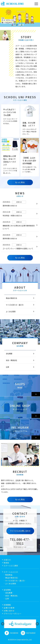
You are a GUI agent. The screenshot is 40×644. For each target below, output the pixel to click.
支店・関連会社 (11, 360)
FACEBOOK (11, 633)
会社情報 (7, 590)
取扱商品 (9, 575)
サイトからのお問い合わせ (20, 531)
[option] (20, 624)
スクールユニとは (11, 572)
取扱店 (6, 563)
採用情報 (7, 605)
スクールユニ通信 (11, 566)
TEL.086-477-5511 (20, 541)
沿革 (7, 367)
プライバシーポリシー (13, 614)
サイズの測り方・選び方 (15, 305)
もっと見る (20, 182)
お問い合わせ (9, 611)
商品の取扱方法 (11, 298)
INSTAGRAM (28, 633)
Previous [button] (3, 624)
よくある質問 (11, 312)
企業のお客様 (9, 608)
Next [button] (37, 624)
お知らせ (7, 560)
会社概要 (9, 354)
